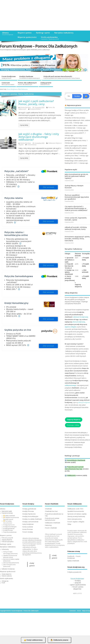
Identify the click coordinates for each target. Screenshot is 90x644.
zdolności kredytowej (81, 317)
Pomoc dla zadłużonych (27, 83)
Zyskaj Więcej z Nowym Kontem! (74, 186)
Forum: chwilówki (51, 528)
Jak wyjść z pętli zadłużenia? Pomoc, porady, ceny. (36, 102)
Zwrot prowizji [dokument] (11, 563)
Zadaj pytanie (46, 83)
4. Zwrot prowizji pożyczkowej (70, 278)
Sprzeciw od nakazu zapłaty (77, 514)
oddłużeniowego (70, 385)
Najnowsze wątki (7, 511)
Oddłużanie (71, 476)
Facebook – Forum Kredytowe (74, 557)
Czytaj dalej (24, 125)
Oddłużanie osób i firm (75, 509)
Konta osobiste (28, 527)
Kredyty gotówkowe (9, 528)
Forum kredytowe (9, 77)
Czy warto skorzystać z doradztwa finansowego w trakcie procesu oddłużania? (76, 208)
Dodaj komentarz (35, 109)
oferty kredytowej (79, 322)
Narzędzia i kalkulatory (64, 33)
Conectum (8, 83)
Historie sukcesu (7, 576)
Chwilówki (48, 509)
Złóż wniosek (48, 187)
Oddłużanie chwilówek (53, 523)
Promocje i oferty (73, 425)
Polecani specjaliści (8, 542)
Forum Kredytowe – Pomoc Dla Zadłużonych (39, 46)
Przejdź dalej (85, 259)
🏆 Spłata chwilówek (9, 516)
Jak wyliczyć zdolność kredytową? (76, 153)
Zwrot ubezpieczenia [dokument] (9, 565)
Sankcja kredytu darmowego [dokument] (10, 553)
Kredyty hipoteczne (9, 525)
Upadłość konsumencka (76, 511)
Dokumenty (5, 549)
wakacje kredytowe (84, 402)
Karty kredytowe (28, 524)
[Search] (69, 96)
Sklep (69, 524)
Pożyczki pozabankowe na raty (54, 515)
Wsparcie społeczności (27, 37)
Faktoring (48, 525)
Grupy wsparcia (6, 574)
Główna (8, 34)
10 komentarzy (32, 145)
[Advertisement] (45, 15)
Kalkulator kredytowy (8, 569)
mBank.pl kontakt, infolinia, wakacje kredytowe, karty (76, 228)
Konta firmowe (28, 529)
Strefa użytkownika (50, 38)
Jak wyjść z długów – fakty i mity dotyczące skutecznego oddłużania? (39, 137)
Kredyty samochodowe (30, 522)
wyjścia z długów (70, 327)
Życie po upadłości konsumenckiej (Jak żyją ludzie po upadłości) (77, 197)
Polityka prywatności (74, 572)
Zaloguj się (5, 581)
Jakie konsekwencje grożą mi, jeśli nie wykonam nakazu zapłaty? (77, 176)
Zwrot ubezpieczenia (75, 519)
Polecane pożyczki (7, 538)
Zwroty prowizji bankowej (76, 516)
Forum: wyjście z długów (76, 522)
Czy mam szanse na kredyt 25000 (77, 130)
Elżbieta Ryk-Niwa (25, 107)
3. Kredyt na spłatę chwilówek (69, 272)
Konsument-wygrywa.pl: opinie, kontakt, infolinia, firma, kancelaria (77, 239)
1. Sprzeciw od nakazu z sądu (69, 260)
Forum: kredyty (28, 532)
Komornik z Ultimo (71, 125)
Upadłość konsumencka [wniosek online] (10, 556)
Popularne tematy (7, 513)
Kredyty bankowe (30, 77)
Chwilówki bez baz (51, 511)
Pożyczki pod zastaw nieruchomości (62, 77)
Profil (3, 583)
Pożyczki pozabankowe (10, 532)
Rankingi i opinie (43, 33)
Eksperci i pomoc (25, 33)
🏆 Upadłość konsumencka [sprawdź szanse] (11, 518)
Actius (79, 611)
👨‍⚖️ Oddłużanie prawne (59, 640)
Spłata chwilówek (73, 561)
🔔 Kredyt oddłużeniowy (33, 640)
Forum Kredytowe (77, 579)
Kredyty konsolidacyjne (10, 527)
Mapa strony (86, 611)
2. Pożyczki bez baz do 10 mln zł (69, 266)
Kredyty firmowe (8, 530)
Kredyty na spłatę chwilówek (32, 519)
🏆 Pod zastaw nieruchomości (8, 522)
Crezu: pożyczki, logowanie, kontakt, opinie (76, 219)
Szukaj (77, 96)
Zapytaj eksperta (78, 286)
